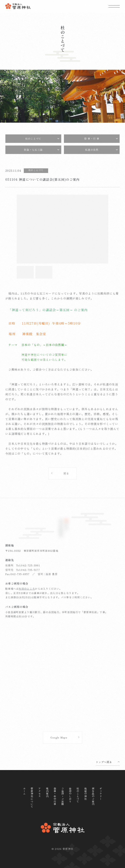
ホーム (24, 791)
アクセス (39, 792)
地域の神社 (86, 794)
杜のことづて (78, 795)
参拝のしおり (70, 795)
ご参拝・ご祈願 (63, 796)
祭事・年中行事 (55, 796)
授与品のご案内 (93, 796)
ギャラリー (101, 794)
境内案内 (47, 792)
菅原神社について (32, 798)
